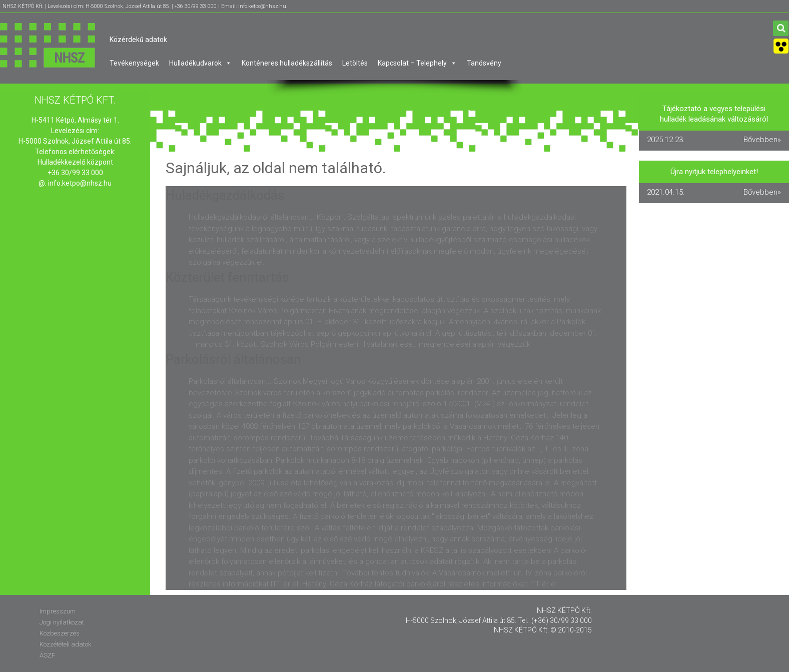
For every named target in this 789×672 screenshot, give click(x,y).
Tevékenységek (134, 63)
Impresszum (58, 611)
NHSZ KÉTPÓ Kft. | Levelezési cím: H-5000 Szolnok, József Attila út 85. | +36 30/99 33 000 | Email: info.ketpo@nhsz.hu (144, 6)
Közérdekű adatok (138, 40)
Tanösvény (484, 63)
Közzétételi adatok (65, 644)
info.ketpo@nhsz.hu (80, 183)
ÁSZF (47, 655)
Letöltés (355, 63)
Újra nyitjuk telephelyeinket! (714, 172)
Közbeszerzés (60, 633)
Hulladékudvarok (200, 63)
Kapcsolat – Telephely (417, 63)
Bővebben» (762, 140)
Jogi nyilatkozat (62, 622)
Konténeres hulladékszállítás (287, 63)
